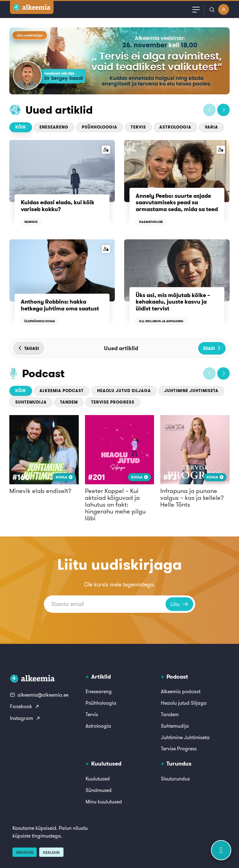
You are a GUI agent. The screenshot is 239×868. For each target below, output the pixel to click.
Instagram (25, 718)
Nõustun (25, 852)
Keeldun (51, 852)
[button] (209, 110)
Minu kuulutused (104, 802)
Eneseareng (54, 127)
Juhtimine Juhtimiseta (191, 391)
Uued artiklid (59, 110)
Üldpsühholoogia (40, 321)
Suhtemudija (31, 402)
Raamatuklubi (151, 222)
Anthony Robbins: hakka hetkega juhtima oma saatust (60, 305)
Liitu (179, 604)
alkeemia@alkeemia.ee (39, 695)
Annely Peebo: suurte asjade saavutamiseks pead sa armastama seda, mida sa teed (177, 202)
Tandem (69, 402)
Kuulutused (98, 779)
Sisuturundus (175, 779)
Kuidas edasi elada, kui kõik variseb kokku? (58, 206)
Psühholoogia (100, 127)
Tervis (138, 127)
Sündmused (99, 790)
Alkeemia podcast (62, 391)
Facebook (25, 706)
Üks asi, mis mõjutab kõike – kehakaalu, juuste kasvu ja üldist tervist (173, 302)
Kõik (21, 127)
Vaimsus (31, 222)
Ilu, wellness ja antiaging (161, 321)
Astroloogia (175, 127)
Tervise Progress (113, 402)
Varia (211, 127)
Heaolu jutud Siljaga (124, 391)
